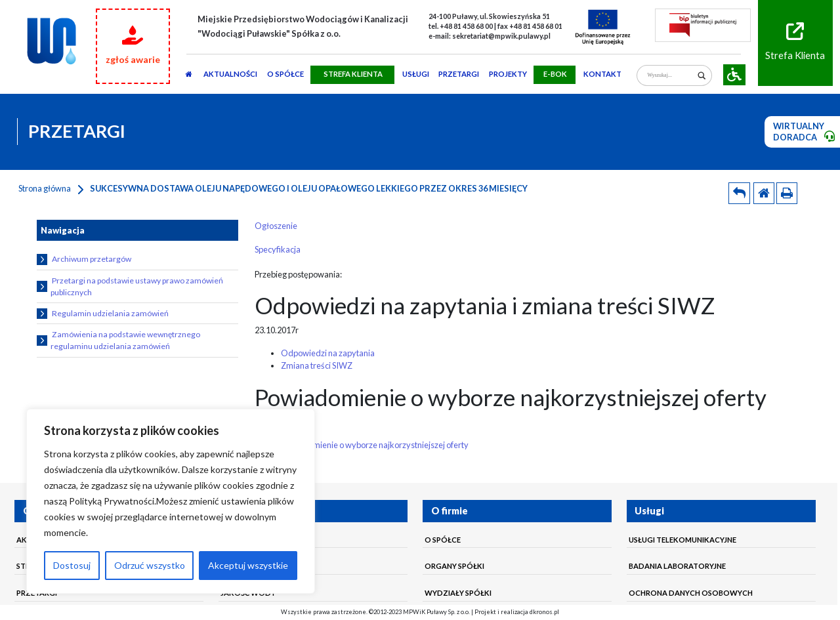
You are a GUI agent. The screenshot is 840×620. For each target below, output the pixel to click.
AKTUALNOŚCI (230, 74)
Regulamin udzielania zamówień (103, 314)
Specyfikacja (278, 249)
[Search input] (670, 76)
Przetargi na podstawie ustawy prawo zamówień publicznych (130, 286)
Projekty (508, 74)
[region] (171, 501)
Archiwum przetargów (84, 259)
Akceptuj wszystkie (248, 565)
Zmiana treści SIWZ (317, 365)
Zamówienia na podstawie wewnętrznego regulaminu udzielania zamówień (119, 340)
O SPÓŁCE (285, 74)
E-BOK (555, 74)
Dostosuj (72, 565)
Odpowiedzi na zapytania (328, 353)
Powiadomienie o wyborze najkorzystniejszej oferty (375, 445)
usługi (416, 74)
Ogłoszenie (276, 226)
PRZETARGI (459, 74)
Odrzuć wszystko (150, 565)
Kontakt (602, 74)
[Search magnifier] (702, 76)
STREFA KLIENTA (353, 74)
